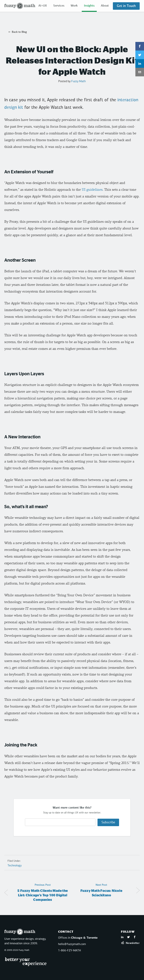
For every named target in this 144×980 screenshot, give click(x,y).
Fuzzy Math (78, 81)
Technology (15, 865)
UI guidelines (92, 190)
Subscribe (108, 822)
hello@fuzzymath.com (72, 944)
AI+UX (43, 6)
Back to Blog (19, 32)
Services (59, 6)
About (105, 6)
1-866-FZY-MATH (69, 950)
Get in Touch (126, 6)
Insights (89, 6)
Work (74, 6)
